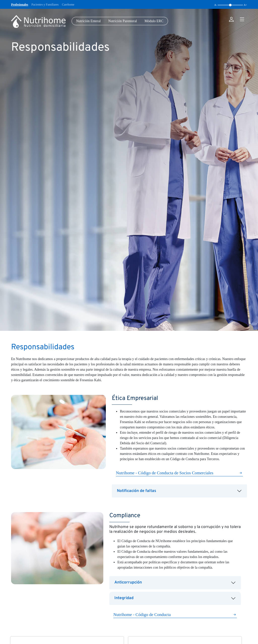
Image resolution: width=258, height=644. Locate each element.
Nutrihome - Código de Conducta (142, 615)
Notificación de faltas (137, 491)
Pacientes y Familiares (45, 5)
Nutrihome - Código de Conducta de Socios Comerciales (165, 473)
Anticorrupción (128, 582)
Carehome (68, 5)
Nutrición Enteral (88, 21)
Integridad (124, 598)
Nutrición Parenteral (123, 21)
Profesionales (20, 5)
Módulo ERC (154, 21)
